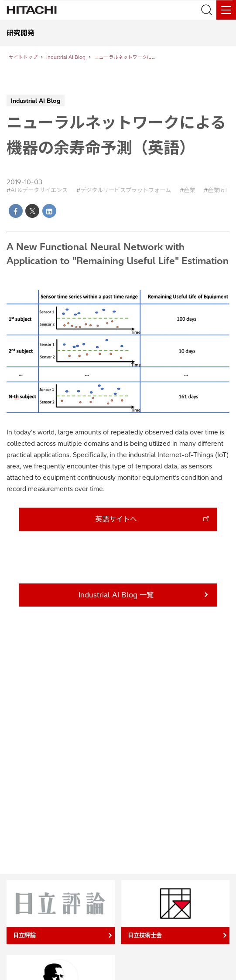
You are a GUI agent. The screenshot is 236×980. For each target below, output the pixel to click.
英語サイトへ (116, 519)
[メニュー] (226, 10)
